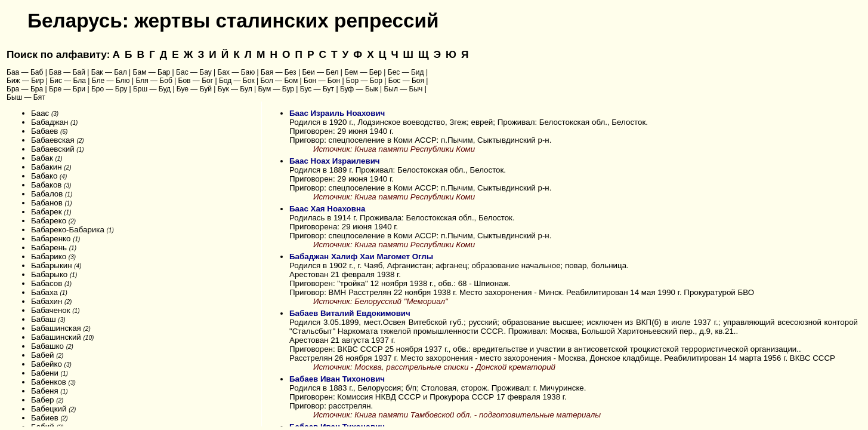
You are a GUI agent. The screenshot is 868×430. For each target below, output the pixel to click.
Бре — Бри (67, 89)
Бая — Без (279, 72)
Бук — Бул (235, 89)
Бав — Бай (67, 72)
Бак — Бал (109, 72)
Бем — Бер (363, 72)
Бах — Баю (237, 72)
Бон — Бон (322, 81)
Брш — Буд (152, 89)
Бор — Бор (364, 81)
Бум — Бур (276, 89)
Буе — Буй (194, 89)
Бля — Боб (154, 81)
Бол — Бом (279, 81)
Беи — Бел (320, 72)
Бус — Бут (317, 89)
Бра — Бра (25, 89)
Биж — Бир (25, 81)
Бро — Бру (109, 89)
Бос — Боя (406, 81)
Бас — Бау (194, 72)
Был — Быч (403, 89)
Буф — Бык (359, 89)
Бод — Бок (237, 81)
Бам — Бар (152, 72)
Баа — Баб (25, 72)
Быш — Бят (26, 97)
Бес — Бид (406, 72)
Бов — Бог (196, 81)
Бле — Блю (111, 81)
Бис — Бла (68, 81)
